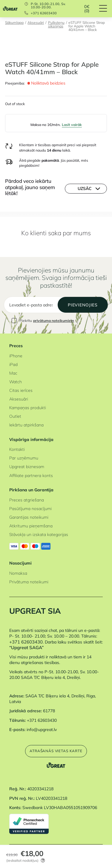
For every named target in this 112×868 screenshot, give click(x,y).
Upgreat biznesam (27, 466)
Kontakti (17, 449)
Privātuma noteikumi (29, 582)
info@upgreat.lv (42, 729)
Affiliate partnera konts (31, 475)
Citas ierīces (21, 390)
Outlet (15, 416)
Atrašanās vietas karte (56, 751)
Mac (13, 373)
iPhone (16, 356)
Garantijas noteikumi (29, 517)
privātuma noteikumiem (54, 321)
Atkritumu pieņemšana (31, 526)
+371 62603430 (44, 13)
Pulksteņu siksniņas (56, 25)
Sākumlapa (14, 23)
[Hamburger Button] (106, 9)
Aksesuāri (36, 23)
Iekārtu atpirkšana (26, 425)
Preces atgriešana (27, 500)
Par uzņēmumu (24, 458)
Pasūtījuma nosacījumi (30, 508)
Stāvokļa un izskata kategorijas (39, 534)
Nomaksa (18, 573)
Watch (16, 382)
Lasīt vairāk (72, 125)
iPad (13, 364)
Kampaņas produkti (28, 407)
